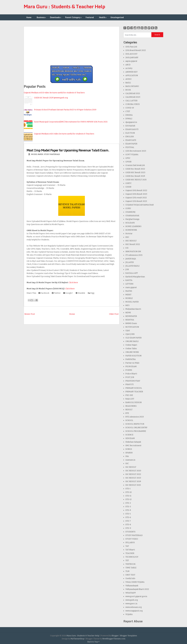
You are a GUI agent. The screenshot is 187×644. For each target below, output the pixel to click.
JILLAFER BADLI (132, 266)
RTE (127, 413)
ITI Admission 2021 (134, 255)
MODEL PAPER (37, 154)
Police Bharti (131, 374)
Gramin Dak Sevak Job (135, 165)
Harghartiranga (132, 219)
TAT (127, 546)
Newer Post (30, 314)
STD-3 (128, 507)
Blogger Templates (129, 636)
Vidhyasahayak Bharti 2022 (137, 589)
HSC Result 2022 (133, 244)
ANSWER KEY (131, 72)
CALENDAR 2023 (133, 97)
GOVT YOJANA (132, 155)
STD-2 (128, 503)
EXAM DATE (131, 140)
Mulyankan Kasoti (133, 309)
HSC (127, 237)
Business (42, 17)
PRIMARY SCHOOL (134, 388)
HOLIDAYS (130, 223)
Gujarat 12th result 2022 (136, 198)
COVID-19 (130, 108)
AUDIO (128, 79)
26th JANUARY (132, 58)
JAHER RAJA (131, 259)
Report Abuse (133, 621)
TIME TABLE (131, 568)
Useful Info (130, 578)
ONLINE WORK (132, 352)
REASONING (131, 406)
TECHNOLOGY (132, 557)
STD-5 (128, 514)
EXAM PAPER (131, 144)
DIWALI (129, 119)
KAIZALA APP (132, 273)
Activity (129, 68)
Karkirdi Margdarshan (135, 277)
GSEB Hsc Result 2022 (135, 169)
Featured (90, 17)
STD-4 (128, 510)
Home (29, 17)
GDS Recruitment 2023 (136, 151)
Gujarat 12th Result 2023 (136, 201)
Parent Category (74, 17)
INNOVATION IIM (133, 252)
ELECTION (130, 133)
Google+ (68, 293)
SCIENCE (129, 435)
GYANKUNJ (130, 212)
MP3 (127, 305)
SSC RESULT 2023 (133, 478)
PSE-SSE (129, 395)
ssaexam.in (130, 460)
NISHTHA (130, 320)
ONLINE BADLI (132, 341)
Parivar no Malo (132, 363)
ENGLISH (130, 137)
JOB (127, 270)
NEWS (128, 313)
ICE (127, 248)
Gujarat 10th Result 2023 (136, 194)
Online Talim (131, 349)
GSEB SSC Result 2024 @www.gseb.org (51, 98)
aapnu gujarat (131, 61)
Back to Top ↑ (93, 642)
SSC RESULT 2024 (133, 481)
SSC (127, 464)
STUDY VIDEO (132, 539)
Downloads (56, 17)
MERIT (128, 295)
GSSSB (128, 187)
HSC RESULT (131, 241)
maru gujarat (131, 287)
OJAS (128, 331)
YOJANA (129, 614)
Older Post (114, 314)
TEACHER (130, 553)
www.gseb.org (132, 600)
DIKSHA (129, 115)
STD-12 (128, 499)
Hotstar (129, 234)
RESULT (129, 410)
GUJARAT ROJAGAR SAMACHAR (140, 205)
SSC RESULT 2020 (133, 471)
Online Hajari (131, 345)
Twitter (56, 293)
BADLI (128, 83)
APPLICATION (132, 76)
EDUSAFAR (130, 126)
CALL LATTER (131, 101)
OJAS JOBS (130, 334)
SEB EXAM (130, 438)
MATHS (129, 291)
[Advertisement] (72, 45)
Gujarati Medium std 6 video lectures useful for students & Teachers (64, 134)
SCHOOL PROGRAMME (136, 431)
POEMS (129, 370)
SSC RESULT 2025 (133, 485)
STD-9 (128, 528)
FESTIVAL (130, 147)
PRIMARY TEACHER (134, 392)
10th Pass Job (131, 47)
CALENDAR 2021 (133, 93)
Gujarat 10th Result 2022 (136, 190)
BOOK (128, 90)
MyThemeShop (77, 639)
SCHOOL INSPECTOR (135, 424)
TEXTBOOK (130, 564)
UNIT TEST (130, 575)
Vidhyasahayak (132, 586)
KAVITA (129, 280)
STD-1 (128, 489)
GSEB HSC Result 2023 (135, 173)
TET (127, 561)
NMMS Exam (131, 323)
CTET (128, 111)
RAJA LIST (130, 399)
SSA (127, 456)
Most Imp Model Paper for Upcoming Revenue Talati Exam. (68, 150)
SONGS (129, 449)
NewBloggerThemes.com (114, 639)
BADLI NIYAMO (132, 86)
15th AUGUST (131, 54)
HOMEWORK (131, 230)
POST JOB (130, 377)
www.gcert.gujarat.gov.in (136, 596)
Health (103, 17)
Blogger (115, 636)
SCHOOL (129, 420)
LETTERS (129, 284)
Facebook (44, 293)
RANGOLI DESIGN (134, 402)
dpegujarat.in (131, 122)
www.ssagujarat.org (134, 611)
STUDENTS (130, 532)
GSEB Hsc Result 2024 (135, 176)
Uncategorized (117, 17)
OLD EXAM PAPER (133, 338)
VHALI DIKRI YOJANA (135, 582)
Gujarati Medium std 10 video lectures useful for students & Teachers (54, 93)
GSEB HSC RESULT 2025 (136, 180)
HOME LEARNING (133, 226)
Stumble (80, 293)
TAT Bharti (130, 550)
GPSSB (128, 162)
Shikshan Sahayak (133, 442)
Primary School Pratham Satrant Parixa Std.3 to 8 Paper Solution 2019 (65, 110)
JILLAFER (130, 262)
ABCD (128, 65)
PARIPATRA (131, 359)
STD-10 (129, 492)
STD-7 (128, 521)
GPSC (128, 158)
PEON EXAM (131, 367)
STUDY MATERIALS (52, 154)
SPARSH (129, 453)
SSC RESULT (131, 467)
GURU (128, 208)
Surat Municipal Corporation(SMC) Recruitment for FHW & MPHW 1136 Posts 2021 (71, 122)
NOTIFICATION (132, 327)
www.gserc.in (131, 604)
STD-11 (128, 496)
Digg (91, 293)
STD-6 (128, 517)
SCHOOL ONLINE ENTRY (136, 428)
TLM (127, 571)
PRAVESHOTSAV (133, 381)
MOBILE (129, 298)
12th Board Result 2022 (136, 50)
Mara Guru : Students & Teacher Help (64, 6)
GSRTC (128, 183)
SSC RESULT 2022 (133, 474)
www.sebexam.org (134, 607)
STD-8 (128, 525)
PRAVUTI (130, 384)
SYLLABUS (130, 543)
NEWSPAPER (131, 316)
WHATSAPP (131, 593)
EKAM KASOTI (132, 129)
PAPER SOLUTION (133, 356)
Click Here (73, 283)
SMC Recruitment (133, 446)
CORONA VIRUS (133, 104)
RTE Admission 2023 (135, 417)
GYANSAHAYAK (132, 216)
